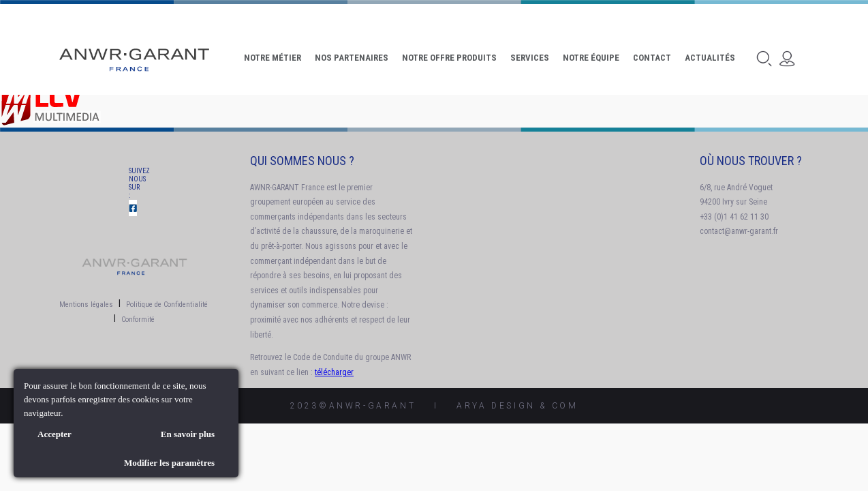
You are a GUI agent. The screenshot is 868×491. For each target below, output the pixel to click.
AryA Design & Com (517, 406)
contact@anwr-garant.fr (739, 231)
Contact (652, 58)
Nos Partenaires (352, 58)
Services (530, 58)
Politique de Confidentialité (167, 304)
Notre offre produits (449, 58)
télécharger (334, 372)
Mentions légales (86, 304)
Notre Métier (273, 58)
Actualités (710, 58)
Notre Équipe (591, 58)
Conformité (138, 319)
